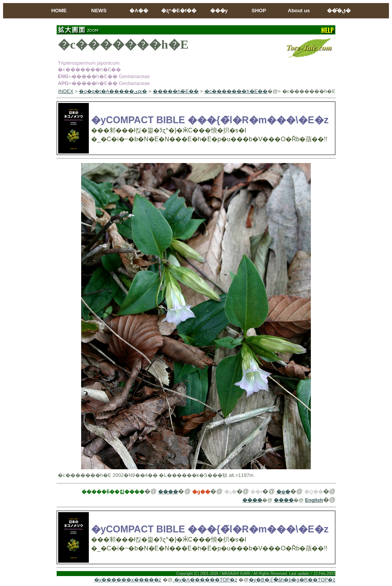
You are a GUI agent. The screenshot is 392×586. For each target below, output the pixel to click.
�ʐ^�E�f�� (179, 11)
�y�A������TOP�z (205, 580)
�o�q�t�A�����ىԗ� (113, 91)
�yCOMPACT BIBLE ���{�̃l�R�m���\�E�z (210, 120)
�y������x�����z (128, 580)
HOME (59, 11)
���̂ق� (339, 11)
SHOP (259, 11)
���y (219, 11)
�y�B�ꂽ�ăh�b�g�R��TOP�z (292, 580)
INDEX (66, 91)
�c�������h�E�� (236, 91)
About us (299, 11)
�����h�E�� (176, 91)
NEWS (99, 11)
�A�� (139, 11)
